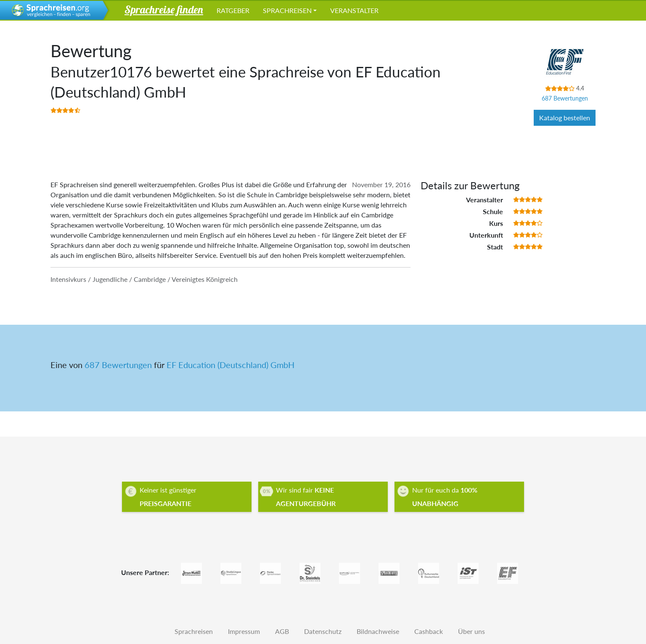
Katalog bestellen (565, 118)
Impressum (244, 631)
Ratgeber (233, 10)
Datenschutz (323, 631)
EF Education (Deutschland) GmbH (230, 365)
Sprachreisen (287, 10)
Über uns (471, 631)
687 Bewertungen (565, 98)
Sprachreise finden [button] (164, 9)
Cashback (429, 631)
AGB (282, 631)
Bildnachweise (378, 631)
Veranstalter (354, 10)
